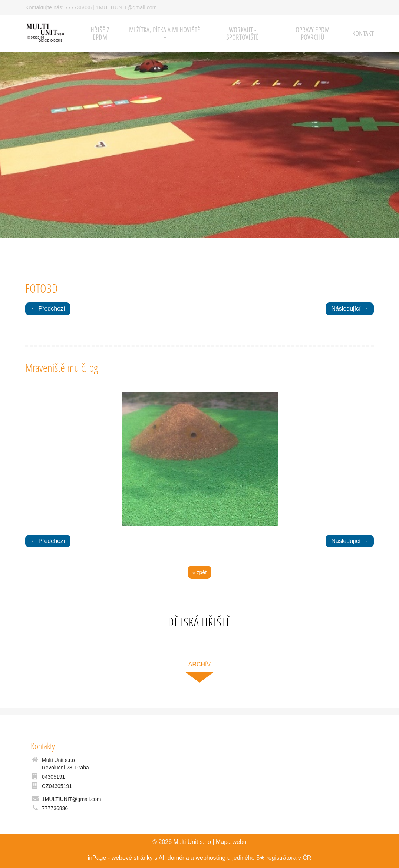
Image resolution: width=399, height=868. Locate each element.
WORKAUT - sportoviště (243, 34)
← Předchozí (48, 309)
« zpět (199, 572)
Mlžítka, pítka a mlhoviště (165, 32)
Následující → (350, 309)
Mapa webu (231, 842)
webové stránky (132, 858)
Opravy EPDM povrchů (313, 34)
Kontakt (363, 34)
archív (199, 664)
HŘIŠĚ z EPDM (100, 34)
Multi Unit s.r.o (192, 842)
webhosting (210, 858)
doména (178, 858)
